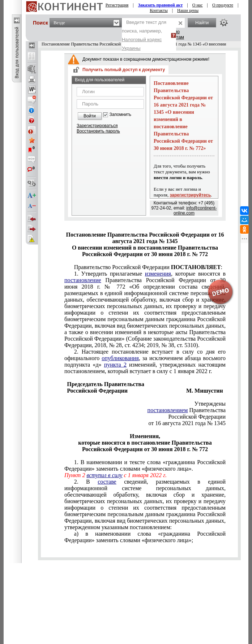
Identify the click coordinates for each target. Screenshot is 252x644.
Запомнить (120, 115)
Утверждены (210, 404)
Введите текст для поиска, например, (144, 35)
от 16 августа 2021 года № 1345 (187, 423)
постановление (83, 280)
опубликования (120, 358)
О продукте (223, 5)
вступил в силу (104, 475)
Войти (90, 116)
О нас (198, 5)
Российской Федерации (197, 417)
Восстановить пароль (98, 131)
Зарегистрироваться (97, 126)
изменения (158, 274)
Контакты (159, 10)
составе (107, 482)
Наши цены (188, 10)
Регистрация (117, 5)
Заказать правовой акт (161, 5)
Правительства (187, 410)
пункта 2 (115, 365)
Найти (202, 23)
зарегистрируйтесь (191, 195)
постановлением (168, 410)
